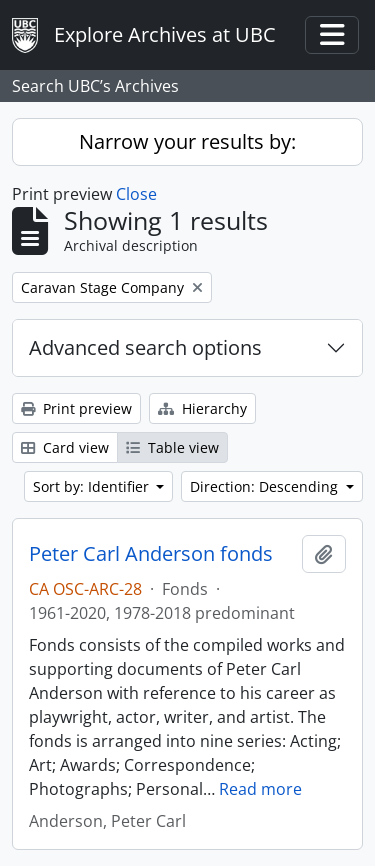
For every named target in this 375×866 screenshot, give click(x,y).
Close (136, 194)
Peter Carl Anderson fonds (151, 554)
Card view (65, 447)
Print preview (76, 408)
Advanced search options (145, 347)
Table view (172, 447)
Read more (260, 789)
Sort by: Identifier (93, 486)
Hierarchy (202, 408)
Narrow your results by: (187, 141)
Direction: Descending (266, 486)
